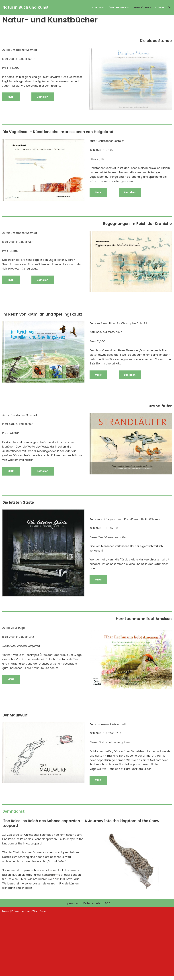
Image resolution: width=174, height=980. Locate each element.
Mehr (98, 193)
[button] (129, 7)
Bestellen (43, 97)
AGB (107, 907)
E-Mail (23, 882)
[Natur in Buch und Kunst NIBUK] (25, 7)
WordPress (39, 915)
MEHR (11, 97)
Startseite (98, 7)
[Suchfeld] (169, 7)
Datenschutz (92, 907)
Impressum (71, 907)
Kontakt (161, 7)
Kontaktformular (54, 878)
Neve (6, 915)
